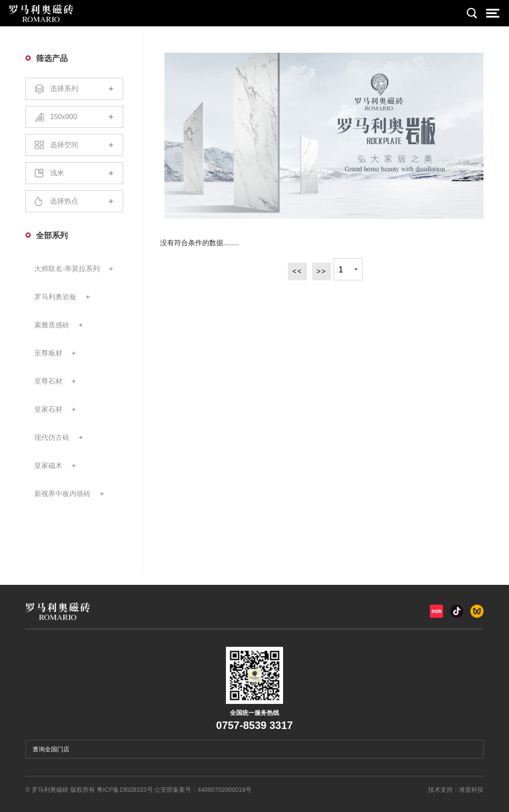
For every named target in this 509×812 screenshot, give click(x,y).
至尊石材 (48, 381)
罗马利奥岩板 (55, 297)
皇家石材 (48, 409)
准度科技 (471, 790)
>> (322, 271)
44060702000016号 (224, 790)
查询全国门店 (51, 749)
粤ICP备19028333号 (125, 790)
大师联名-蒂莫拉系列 (67, 269)
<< (297, 271)
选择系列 (74, 89)
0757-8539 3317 (255, 725)
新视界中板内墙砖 (62, 494)
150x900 (74, 117)
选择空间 (74, 145)
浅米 (74, 173)
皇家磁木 (48, 466)
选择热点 (74, 201)
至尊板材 (48, 353)
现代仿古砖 (52, 437)
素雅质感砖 (52, 325)
